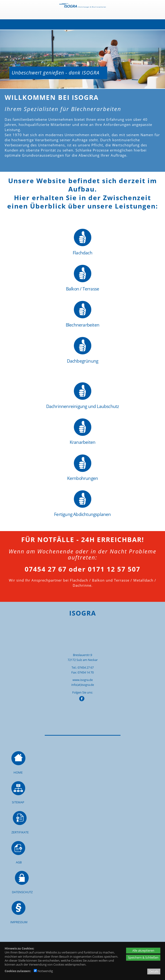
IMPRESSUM (19, 922)
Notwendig (43, 971)
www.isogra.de (83, 680)
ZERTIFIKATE (20, 832)
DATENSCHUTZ (22, 892)
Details (154, 971)
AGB (19, 862)
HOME (18, 772)
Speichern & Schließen (143, 957)
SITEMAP (18, 802)
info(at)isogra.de (83, 685)
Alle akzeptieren (143, 950)
